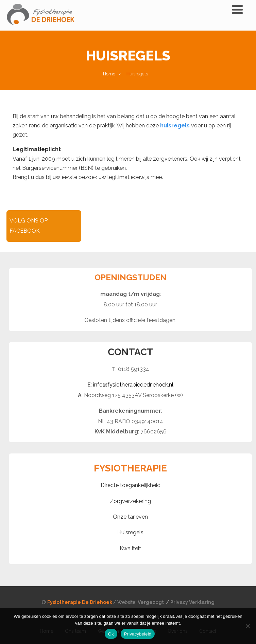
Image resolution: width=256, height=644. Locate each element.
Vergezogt (151, 602)
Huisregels (130, 532)
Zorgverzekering (130, 501)
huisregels (175, 126)
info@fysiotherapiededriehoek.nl (133, 385)
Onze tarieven (130, 517)
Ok (111, 634)
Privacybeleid (138, 634)
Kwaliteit (130, 548)
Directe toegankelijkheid (131, 485)
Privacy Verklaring (192, 602)
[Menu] (237, 10)
